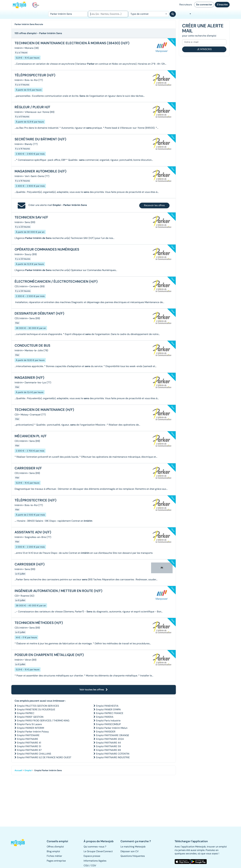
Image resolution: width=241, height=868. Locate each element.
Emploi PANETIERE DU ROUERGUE (36, 709)
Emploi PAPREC (26, 713)
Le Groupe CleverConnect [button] (98, 851)
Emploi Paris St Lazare (29, 724)
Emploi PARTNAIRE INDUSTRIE (113, 757)
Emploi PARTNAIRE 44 (108, 743)
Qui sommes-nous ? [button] (95, 847)
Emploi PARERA (105, 717)
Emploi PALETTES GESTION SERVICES (38, 706)
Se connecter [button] (204, 5)
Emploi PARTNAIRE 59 (108, 746)
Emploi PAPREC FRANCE (110, 713)
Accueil (18, 770)
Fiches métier (54, 856)
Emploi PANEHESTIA (107, 706)
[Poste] (68, 14)
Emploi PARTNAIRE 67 (29, 750)
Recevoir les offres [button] (154, 205)
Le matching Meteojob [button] (133, 847)
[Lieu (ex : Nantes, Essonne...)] (108, 14)
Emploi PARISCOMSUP (108, 724)
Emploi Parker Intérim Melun (112, 728)
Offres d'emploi (55, 847)
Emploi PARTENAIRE (28, 735)
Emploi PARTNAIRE (28, 739)
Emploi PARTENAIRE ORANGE (113, 735)
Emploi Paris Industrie (108, 721)
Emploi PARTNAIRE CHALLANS (34, 754)
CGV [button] (94, 865)
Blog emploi (53, 851)
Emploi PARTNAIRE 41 (29, 743)
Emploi (28, 770)
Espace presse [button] (92, 856)
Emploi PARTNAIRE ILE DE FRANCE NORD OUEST (44, 757)
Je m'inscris (204, 49)
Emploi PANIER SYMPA (108, 709)
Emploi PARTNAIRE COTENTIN (113, 754)
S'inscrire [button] (222, 5)
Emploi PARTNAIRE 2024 (110, 739)
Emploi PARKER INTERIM (31, 728)
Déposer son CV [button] (130, 851)
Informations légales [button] (95, 861)
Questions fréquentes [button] (133, 856)
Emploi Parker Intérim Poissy (33, 732)
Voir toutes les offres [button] (94, 690)
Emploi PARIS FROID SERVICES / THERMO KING (43, 721)
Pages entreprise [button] (56, 861)
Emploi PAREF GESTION (30, 717)
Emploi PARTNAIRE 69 (108, 750)
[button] (20, 843)
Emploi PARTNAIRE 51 (29, 746)
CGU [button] (86, 865)
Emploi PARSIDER (106, 732)
